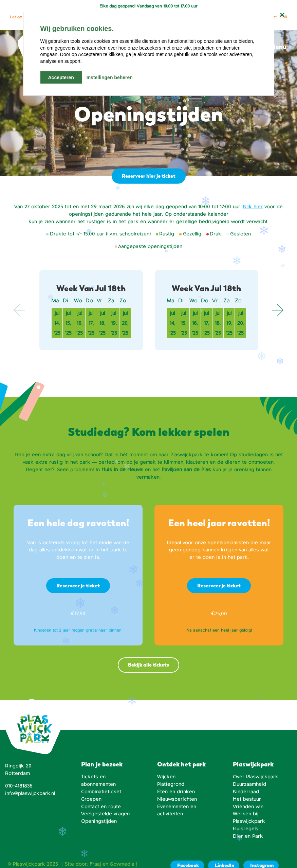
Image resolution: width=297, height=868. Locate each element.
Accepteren (61, 77)
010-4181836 (19, 786)
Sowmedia (122, 864)
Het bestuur (247, 799)
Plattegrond (171, 784)
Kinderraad (246, 792)
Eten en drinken (176, 792)
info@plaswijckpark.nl (30, 793)
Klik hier (253, 207)
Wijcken (166, 777)
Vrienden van (248, 807)
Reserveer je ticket (78, 586)
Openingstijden (99, 821)
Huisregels (246, 829)
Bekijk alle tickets (148, 665)
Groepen (91, 799)
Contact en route (101, 807)
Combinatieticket (101, 792)
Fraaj (95, 864)
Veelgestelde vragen (105, 814)
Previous (20, 310)
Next (277, 310)
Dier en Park (248, 836)
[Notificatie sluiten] (282, 15)
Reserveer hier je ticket (148, 176)
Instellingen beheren (110, 77)
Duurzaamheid (249, 784)
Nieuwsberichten (177, 799)
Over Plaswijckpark (256, 777)
